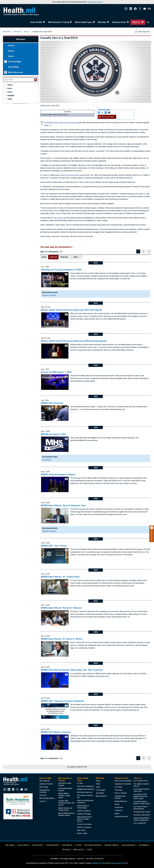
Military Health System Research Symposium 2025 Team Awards (72, 310)
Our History (43, 795)
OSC (88, 850)
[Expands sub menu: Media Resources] (6, 72)
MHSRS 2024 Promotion (52, 403)
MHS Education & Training (59, 22)
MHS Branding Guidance (47, 798)
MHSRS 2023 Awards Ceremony (56, 732)
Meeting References (121, 801)
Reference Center (119, 22)
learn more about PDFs (118, 863)
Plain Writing (142, 845)
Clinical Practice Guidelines (123, 781)
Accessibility (66, 845)
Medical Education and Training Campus (65, 809)
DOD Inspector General (92, 845)
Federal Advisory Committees (45, 791)
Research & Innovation (49, 295)
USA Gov (65, 850)
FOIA (77, 845)
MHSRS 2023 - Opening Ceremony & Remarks (63, 701)
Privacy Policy (22, 845)
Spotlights (11, 96)
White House (77, 850)
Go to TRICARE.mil (140, 781)
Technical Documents (121, 817)
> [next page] (149, 251)
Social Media (14, 67)
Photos (11, 51)
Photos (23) (64, 257)
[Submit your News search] (36, 80)
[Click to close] (152, 528)
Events (10, 88)
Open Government (127, 845)
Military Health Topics (84, 22)
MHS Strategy (44, 787)
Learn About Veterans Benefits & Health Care (141, 803)
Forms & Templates (121, 793)
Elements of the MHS (46, 784)
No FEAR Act (36, 845)
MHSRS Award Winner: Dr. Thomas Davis (60, 577)
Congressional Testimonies (123, 784)
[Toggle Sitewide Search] (148, 22)
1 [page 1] (138, 251)
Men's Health (81, 830)
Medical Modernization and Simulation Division (66, 814)
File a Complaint (139, 823)
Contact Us (43, 801)
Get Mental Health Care (141, 812)
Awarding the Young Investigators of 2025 (61, 270)
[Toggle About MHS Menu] (44, 22)
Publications (118, 810)
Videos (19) (53, 257)
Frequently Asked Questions (120, 797)
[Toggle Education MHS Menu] (71, 22)
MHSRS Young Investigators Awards (58, 474)
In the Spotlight (15, 62)
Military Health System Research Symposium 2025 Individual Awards (74, 341)
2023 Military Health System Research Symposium (62, 123)
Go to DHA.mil (47, 460)
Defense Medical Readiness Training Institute (64, 796)
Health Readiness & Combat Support (83, 807)
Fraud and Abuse (51, 845)
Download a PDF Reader (99, 863)
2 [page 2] (144, 251)
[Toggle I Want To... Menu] (143, 22)
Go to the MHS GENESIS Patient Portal (141, 790)
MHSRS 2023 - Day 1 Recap (54, 546)
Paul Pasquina (58, 218)
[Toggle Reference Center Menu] (128, 22)
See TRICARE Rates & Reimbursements (141, 808)
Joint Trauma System (72, 175)
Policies (117, 804)
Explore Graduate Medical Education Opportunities (141, 819)
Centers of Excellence (84, 811)
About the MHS (36, 22)
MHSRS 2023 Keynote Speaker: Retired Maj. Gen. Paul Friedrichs (72, 670)
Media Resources (16, 72)
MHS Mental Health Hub (84, 792)
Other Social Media (106, 117)
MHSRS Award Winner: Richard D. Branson (61, 608)
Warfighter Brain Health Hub (86, 789)
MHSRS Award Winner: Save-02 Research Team (63, 505)
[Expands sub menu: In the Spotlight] (6, 62)
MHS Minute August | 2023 (53, 434)
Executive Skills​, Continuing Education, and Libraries (66, 803)
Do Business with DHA (141, 815)
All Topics (80, 783)
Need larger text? (142, 32)
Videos (11, 56)
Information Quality (110, 845)
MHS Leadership (44, 781)
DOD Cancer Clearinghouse (85, 786)
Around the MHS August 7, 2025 (56, 372)
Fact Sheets (118, 787)
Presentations (119, 807)
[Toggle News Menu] (108, 22)
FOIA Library (118, 790)
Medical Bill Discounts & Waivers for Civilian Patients (85, 819)
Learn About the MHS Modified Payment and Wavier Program (140, 796)
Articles (11, 45)
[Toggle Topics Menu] (94, 22)
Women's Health (82, 833)
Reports (117, 813)
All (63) (44, 257)
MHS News (102, 22)
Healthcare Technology (84, 814)
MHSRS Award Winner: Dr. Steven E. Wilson (62, 639)
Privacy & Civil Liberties (84, 824)
